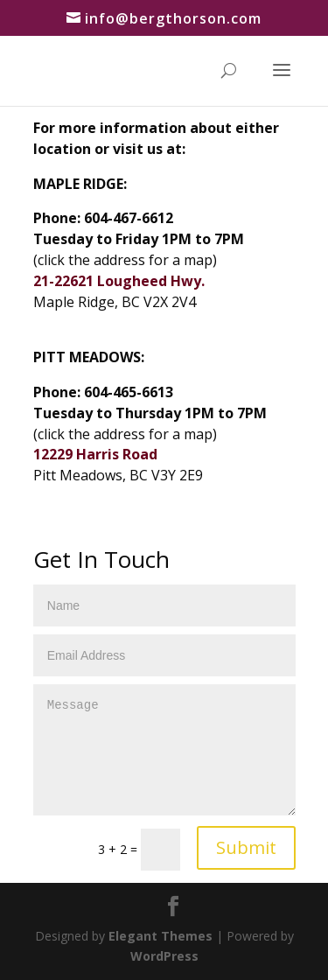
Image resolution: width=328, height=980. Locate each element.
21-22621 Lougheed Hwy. (119, 281)
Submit (246, 847)
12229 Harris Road (95, 454)
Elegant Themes (161, 936)
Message (164, 750)
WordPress (164, 956)
